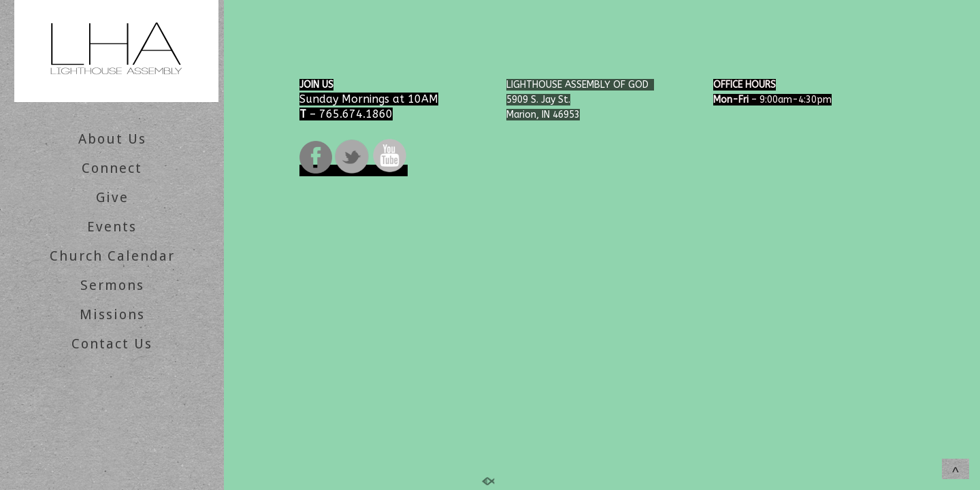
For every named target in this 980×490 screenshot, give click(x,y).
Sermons (112, 285)
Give (112, 197)
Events (112, 227)
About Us (112, 139)
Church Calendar (112, 256)
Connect (112, 168)
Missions (112, 314)
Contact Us (112, 344)
